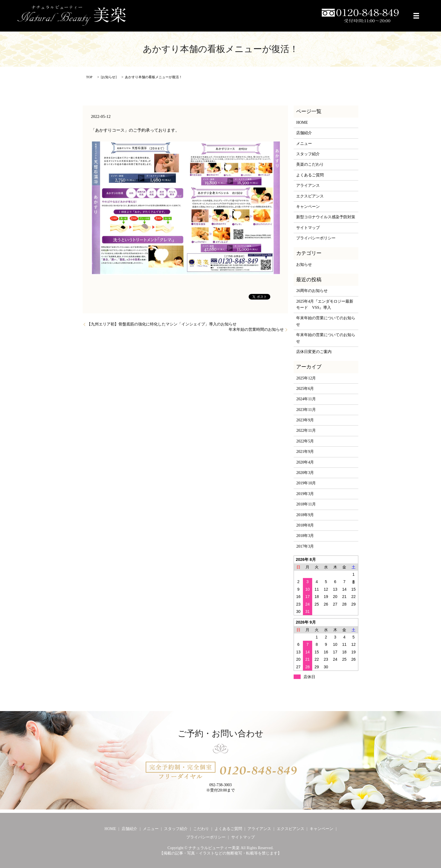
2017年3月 (305, 546)
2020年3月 (305, 473)
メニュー (304, 144)
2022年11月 (306, 430)
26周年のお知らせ (312, 291)
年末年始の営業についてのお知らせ (326, 321)
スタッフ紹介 (308, 154)
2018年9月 (305, 515)
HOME (302, 122)
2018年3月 (305, 536)
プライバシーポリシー (316, 238)
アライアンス (308, 185)
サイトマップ (308, 228)
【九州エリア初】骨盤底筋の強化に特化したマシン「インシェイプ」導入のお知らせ (162, 324)
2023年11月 (306, 410)
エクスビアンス (310, 196)
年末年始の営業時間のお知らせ (256, 330)
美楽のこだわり (310, 164)
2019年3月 (305, 494)
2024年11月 (306, 399)
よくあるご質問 (310, 175)
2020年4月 (305, 462)
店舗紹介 (304, 133)
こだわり (201, 829)
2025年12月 (306, 378)
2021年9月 (305, 452)
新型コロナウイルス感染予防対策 (326, 217)
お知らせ (109, 77)
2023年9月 (305, 420)
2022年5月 (305, 441)
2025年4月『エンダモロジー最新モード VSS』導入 (325, 304)
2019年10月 (306, 483)
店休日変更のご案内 (314, 352)
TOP (89, 77)
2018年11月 (306, 504)
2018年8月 (305, 525)
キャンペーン (308, 207)
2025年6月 (305, 389)
